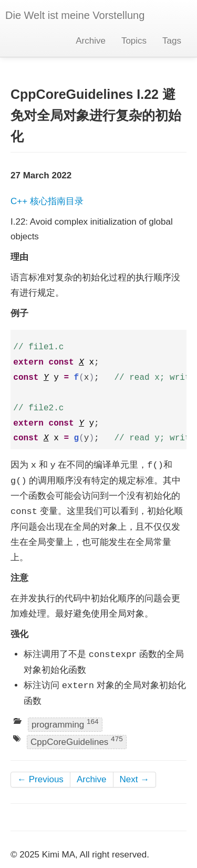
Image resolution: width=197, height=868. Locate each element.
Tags (172, 41)
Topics (134, 41)
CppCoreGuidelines (77, 741)
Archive (91, 41)
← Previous (40, 779)
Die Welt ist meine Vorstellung (75, 15)
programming (65, 724)
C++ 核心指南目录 (47, 201)
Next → (135, 779)
